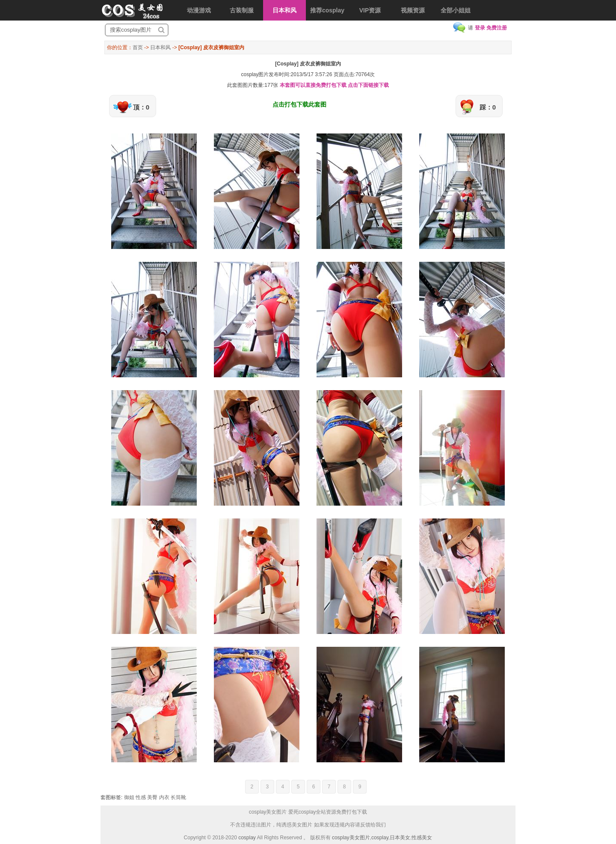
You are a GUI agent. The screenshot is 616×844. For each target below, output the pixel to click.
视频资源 (413, 10)
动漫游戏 (199, 10)
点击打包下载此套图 (299, 104)
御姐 (129, 797)
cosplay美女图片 (351, 838)
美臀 (152, 797)
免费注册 (497, 28)
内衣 (164, 797)
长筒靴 (178, 797)
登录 (480, 28)
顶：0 (141, 107)
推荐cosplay (327, 10)
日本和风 (284, 10)
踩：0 (488, 107)
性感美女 (422, 838)
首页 (138, 47)
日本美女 (400, 838)
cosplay (247, 838)
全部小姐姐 (456, 10)
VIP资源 (370, 10)
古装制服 (242, 10)
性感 (141, 797)
